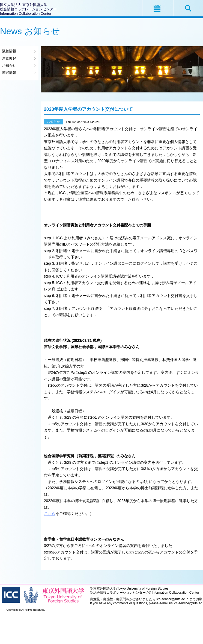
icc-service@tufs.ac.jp (172, 599)
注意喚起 (9, 58)
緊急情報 (9, 51)
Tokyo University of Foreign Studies (143, 588)
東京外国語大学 (105, 588)
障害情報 (9, 73)
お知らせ (9, 65)
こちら (50, 514)
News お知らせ (30, 31)
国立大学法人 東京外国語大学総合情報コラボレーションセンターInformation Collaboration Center (28, 9)
